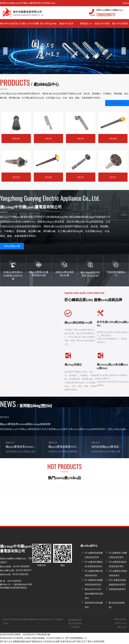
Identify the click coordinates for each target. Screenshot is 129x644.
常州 (6, 624)
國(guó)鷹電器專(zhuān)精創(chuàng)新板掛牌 (25, 424)
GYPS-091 (16, 139)
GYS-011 (113, 177)
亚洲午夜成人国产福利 (70, 642)
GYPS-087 (113, 139)
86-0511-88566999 (21, 567)
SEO (125, 624)
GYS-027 (81, 177)
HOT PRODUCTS (64, 467)
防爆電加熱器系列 (117, 590)
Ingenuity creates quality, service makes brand (84, 293)
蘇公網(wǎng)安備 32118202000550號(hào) (75, 624)
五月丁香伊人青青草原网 (93, 642)
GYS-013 (48, 139)
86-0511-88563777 (24, 571)
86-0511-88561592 (21, 575)
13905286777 (106, 15)
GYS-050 (48, 177)
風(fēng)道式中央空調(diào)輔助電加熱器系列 (94, 594)
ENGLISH (126, 3)
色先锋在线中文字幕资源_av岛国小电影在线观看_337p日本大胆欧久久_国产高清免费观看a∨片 (43, 639)
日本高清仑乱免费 (51, 642)
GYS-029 (16, 177)
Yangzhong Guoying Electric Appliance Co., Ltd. (50, 198)
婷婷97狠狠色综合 (34, 642)
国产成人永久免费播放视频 (13, 642)
